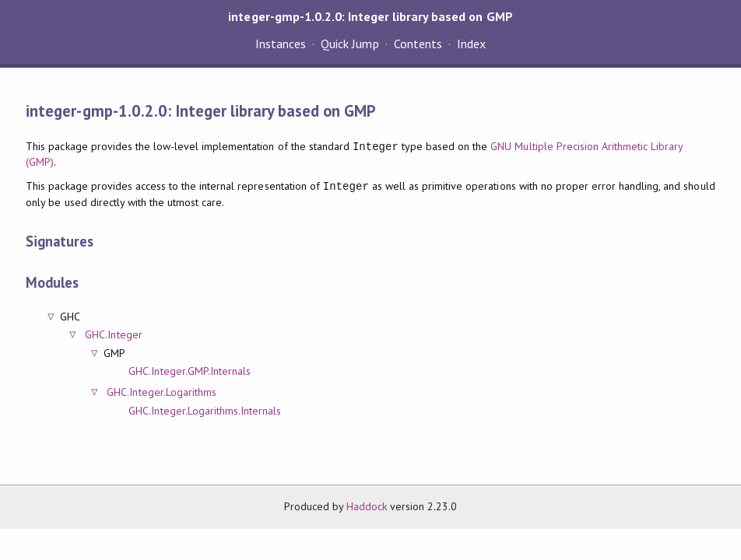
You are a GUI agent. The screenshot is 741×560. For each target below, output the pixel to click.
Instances (281, 44)
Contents (418, 44)
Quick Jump (349, 44)
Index (471, 44)
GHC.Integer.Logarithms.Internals (205, 411)
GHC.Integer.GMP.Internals (190, 371)
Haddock (367, 506)
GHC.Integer (113, 334)
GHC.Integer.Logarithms (162, 392)
